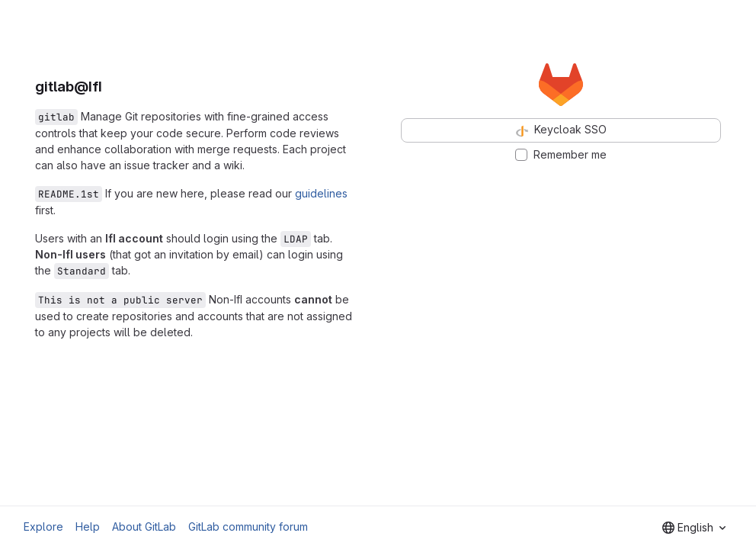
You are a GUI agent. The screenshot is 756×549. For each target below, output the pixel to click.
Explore (43, 527)
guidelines (321, 193)
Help (88, 527)
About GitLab (144, 527)
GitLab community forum (248, 527)
